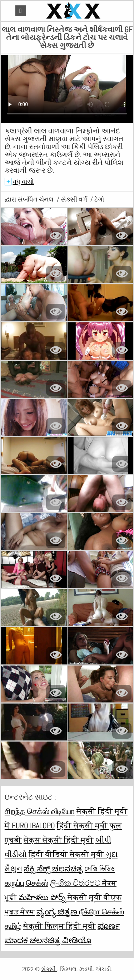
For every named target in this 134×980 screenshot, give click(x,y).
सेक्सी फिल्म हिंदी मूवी (59, 926)
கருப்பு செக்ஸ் (26, 883)
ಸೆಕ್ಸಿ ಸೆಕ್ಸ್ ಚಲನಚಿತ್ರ (53, 868)
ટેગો (99, 199)
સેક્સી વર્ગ (75, 199)
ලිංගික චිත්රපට (76, 883)
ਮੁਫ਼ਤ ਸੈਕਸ (20, 912)
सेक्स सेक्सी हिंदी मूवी (59, 840)
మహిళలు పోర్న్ (43, 897)
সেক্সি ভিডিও (100, 868)
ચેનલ (47, 199)
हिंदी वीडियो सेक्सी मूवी (67, 854)
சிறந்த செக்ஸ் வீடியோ (40, 811)
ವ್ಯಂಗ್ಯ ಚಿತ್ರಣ (58, 912)
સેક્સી (49, 969)
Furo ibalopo (33, 825)
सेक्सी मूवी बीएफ (95, 897)
